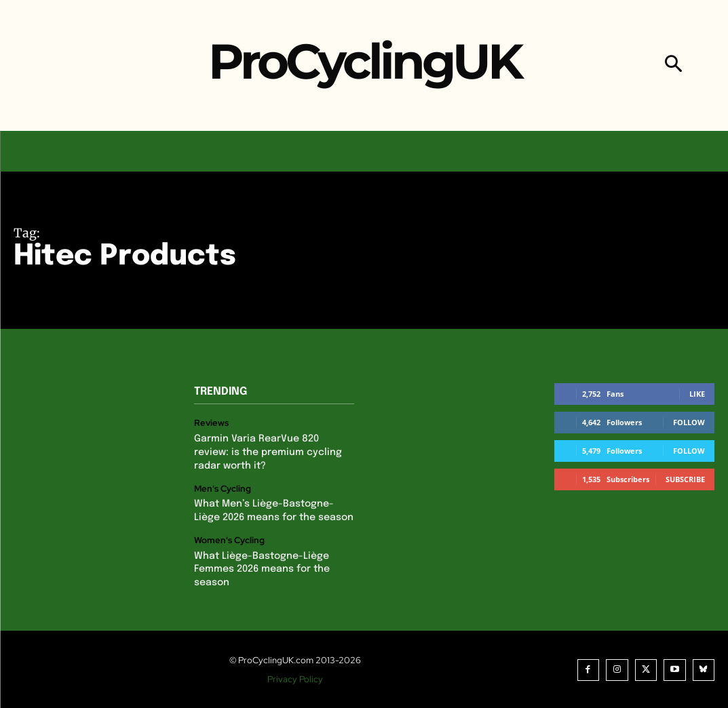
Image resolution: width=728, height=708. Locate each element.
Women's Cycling (229, 540)
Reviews (211, 423)
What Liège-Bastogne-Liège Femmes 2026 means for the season (262, 568)
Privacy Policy (295, 678)
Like (697, 394)
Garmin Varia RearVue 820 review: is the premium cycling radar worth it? (268, 452)
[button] (673, 65)
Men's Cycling (223, 488)
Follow (689, 422)
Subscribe (685, 479)
